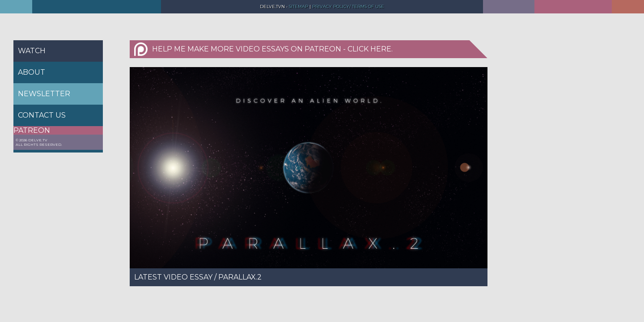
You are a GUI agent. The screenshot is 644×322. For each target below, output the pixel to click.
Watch (32, 51)
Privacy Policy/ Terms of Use (348, 6)
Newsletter (44, 94)
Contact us (42, 115)
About (32, 72)
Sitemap (298, 6)
